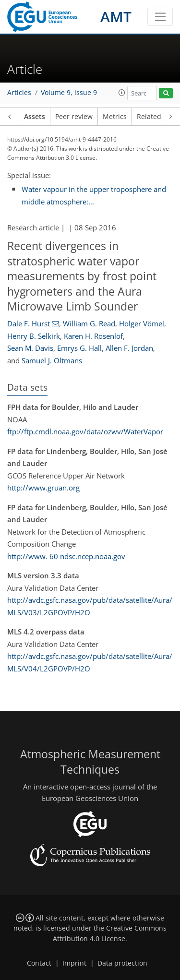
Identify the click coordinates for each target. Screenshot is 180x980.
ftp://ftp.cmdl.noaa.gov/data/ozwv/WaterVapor (85, 431)
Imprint (74, 963)
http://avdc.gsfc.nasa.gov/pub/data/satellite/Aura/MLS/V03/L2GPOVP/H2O (90, 606)
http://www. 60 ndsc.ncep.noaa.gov (66, 556)
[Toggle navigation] (160, 17)
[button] (122, 93)
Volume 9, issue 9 (69, 93)
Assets (35, 117)
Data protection (122, 963)
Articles (19, 93)
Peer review (74, 117)
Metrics (115, 117)
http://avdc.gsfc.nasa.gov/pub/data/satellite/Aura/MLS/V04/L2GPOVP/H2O (90, 662)
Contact (39, 963)
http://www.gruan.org (43, 488)
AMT (116, 17)
